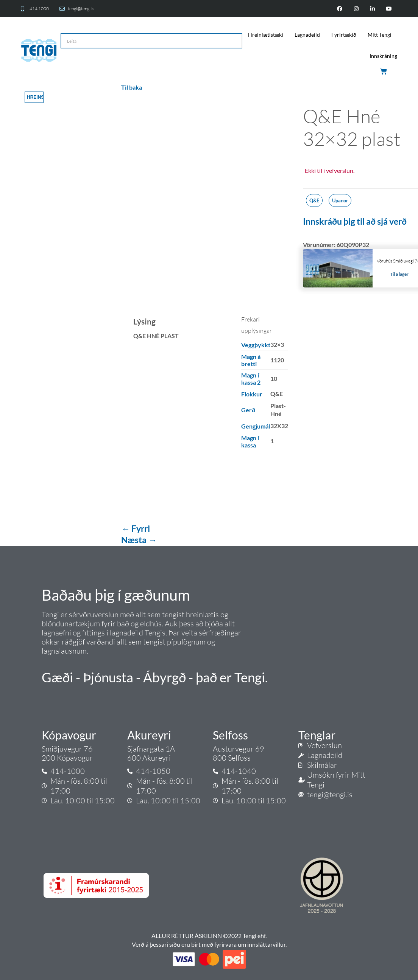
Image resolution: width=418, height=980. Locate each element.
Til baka (132, 87)
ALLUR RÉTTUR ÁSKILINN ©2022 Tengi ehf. (209, 936)
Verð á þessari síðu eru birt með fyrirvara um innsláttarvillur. (209, 944)
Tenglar (317, 735)
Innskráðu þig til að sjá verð (355, 221)
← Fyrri (136, 528)
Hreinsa (35, 97)
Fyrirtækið (344, 35)
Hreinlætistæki (266, 35)
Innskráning (383, 56)
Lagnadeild (307, 35)
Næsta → (139, 540)
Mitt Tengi (380, 35)
